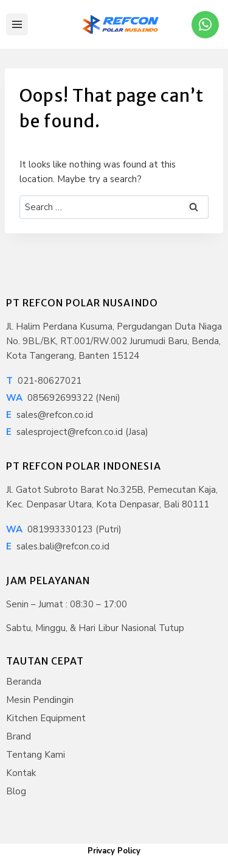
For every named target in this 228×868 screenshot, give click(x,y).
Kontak (21, 773)
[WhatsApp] (205, 25)
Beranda (24, 682)
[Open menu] (17, 24)
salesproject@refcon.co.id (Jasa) (77, 432)
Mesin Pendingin (40, 700)
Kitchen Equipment (46, 718)
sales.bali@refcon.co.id (58, 546)
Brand (19, 736)
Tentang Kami (36, 755)
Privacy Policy (114, 851)
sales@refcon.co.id (50, 415)
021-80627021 (44, 381)
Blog (16, 791)
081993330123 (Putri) (64, 529)
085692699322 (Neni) (63, 398)
